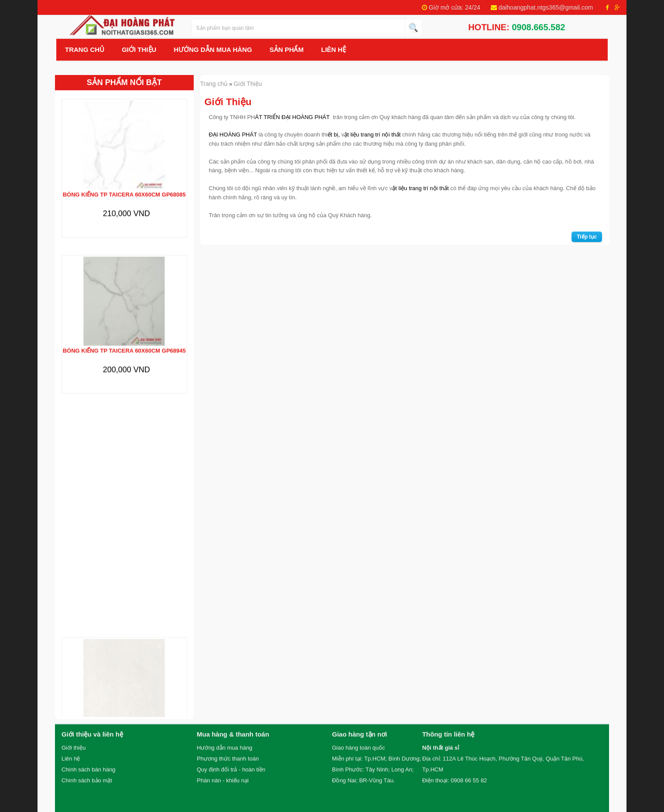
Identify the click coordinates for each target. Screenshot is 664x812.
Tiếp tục (587, 237)
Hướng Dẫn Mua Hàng (213, 49)
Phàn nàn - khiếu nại (223, 780)
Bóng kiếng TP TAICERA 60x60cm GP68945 (124, 344)
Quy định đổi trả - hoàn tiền (231, 769)
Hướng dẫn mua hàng (224, 748)
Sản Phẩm (287, 49)
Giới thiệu (74, 748)
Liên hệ (334, 49)
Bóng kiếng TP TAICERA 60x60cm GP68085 (124, 188)
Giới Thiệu (139, 49)
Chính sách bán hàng (89, 769)
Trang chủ (85, 49)
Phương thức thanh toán (228, 759)
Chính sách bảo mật (87, 780)
